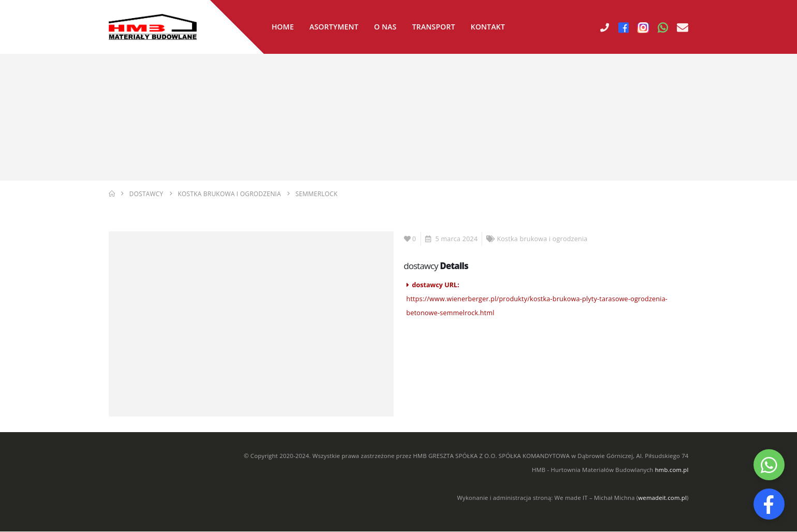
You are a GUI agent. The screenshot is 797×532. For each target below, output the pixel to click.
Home (282, 27)
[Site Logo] (153, 27)
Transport (434, 27)
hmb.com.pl (672, 470)
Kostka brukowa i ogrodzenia (542, 239)
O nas (385, 27)
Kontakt (488, 27)
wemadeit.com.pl (662, 498)
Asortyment (334, 27)
